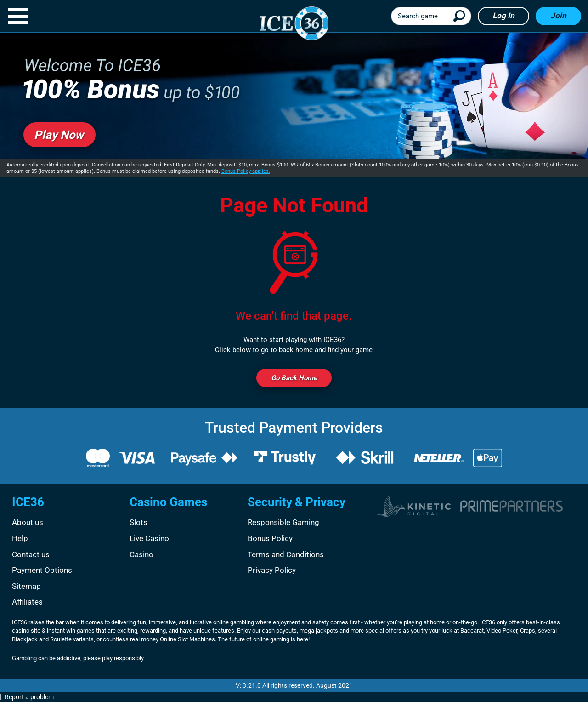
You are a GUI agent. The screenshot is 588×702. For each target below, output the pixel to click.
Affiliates (27, 602)
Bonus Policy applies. (246, 171)
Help (20, 538)
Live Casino (149, 538)
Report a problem (29, 697)
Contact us (31, 554)
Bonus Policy (270, 538)
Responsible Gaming (283, 522)
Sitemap (26, 586)
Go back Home (294, 378)
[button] (18, 16)
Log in (503, 16)
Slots (139, 522)
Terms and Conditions (286, 554)
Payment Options (42, 570)
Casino (141, 554)
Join (558, 16)
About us (28, 522)
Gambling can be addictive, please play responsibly (78, 658)
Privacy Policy (272, 570)
